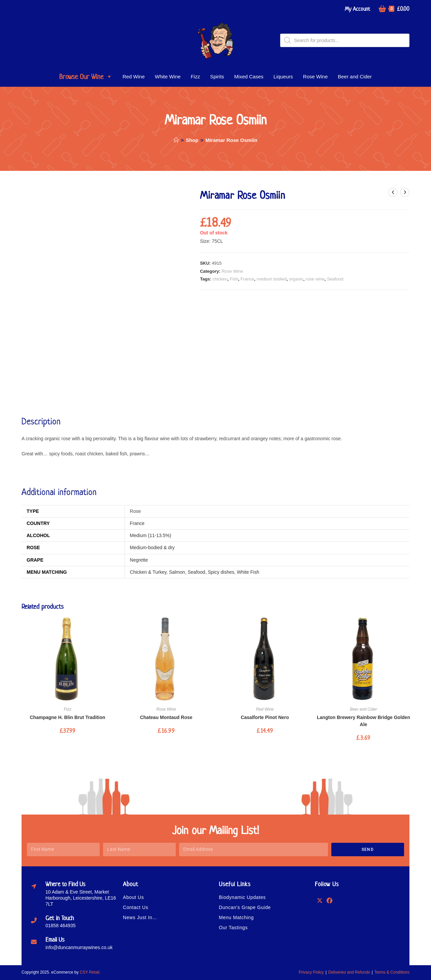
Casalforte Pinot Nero (265, 717)
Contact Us (136, 907)
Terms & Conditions (392, 972)
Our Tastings (233, 928)
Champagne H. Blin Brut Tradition (67, 717)
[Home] (176, 140)
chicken (220, 279)
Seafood (335, 279)
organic (296, 279)
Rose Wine (315, 77)
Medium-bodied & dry (152, 548)
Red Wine (134, 77)
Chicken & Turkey (148, 572)
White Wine (168, 77)
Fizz (195, 77)
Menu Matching (236, 917)
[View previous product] (393, 192)
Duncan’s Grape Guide (245, 907)
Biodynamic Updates (242, 897)
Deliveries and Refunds (349, 972)
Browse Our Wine (86, 77)
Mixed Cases (249, 77)
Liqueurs (283, 77)
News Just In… (140, 917)
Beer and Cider (355, 77)
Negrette (139, 560)
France (247, 279)
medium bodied (272, 279)
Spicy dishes (221, 572)
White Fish (248, 572)
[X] (320, 900)
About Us (133, 897)
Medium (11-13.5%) (151, 535)
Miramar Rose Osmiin (231, 140)
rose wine (315, 279)
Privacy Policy (311, 972)
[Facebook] (329, 900)
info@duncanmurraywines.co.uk (79, 947)
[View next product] (405, 192)
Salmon (177, 572)
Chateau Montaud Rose (166, 717)
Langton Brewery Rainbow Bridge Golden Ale (363, 721)
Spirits (217, 77)
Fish (234, 279)
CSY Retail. (90, 972)
